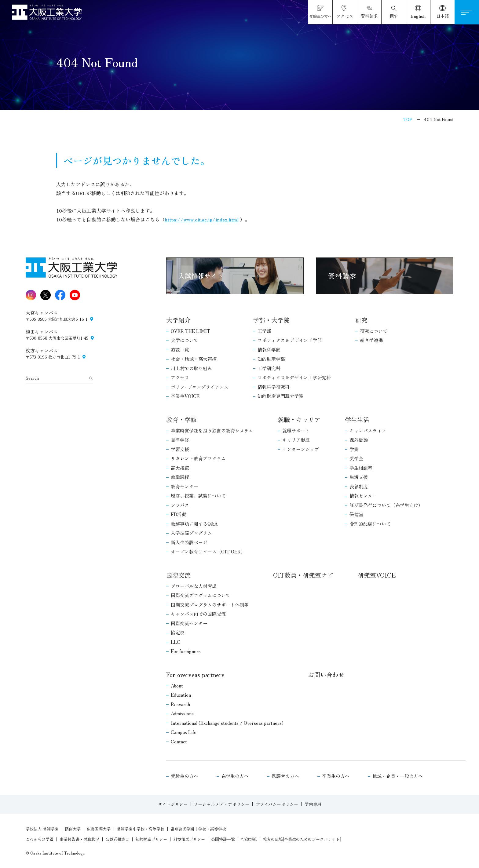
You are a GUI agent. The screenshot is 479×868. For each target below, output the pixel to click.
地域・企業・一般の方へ (398, 776)
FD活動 (179, 514)
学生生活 (357, 419)
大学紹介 (178, 320)
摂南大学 (73, 829)
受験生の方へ (185, 776)
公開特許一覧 (223, 839)
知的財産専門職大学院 (280, 396)
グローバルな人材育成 (194, 586)
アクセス (180, 377)
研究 (361, 320)
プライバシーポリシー (277, 804)
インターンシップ (301, 449)
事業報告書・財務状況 (79, 839)
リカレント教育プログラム (198, 458)
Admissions (182, 713)
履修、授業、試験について (198, 496)
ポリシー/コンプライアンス (200, 387)
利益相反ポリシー (189, 839)
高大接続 (180, 468)
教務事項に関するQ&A (194, 524)
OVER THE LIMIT (190, 331)
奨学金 (356, 458)
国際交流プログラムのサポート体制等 (210, 605)
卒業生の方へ (336, 776)
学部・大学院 (271, 320)
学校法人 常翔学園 (42, 829)
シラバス (180, 505)
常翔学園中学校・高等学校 (141, 829)
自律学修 (180, 440)
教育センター (185, 486)
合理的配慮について (370, 524)
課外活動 (359, 440)
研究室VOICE (377, 575)
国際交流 (178, 575)
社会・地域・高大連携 (194, 359)
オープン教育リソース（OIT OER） (208, 551)
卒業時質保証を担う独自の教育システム (212, 430)
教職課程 (180, 477)
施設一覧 (180, 350)
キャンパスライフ (368, 430)
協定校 (178, 632)
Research (180, 704)
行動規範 (249, 839)
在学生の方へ (235, 776)
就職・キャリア (299, 419)
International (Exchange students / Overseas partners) (227, 723)
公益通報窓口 (117, 839)
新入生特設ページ (189, 542)
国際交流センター (189, 623)
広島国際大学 (99, 829)
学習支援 (180, 449)
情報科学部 (269, 350)
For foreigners (186, 651)
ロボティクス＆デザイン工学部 (290, 340)
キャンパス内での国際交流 (198, 614)
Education (181, 695)
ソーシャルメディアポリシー (221, 804)
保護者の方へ (285, 776)
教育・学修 (181, 419)
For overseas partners (195, 675)
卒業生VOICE (185, 396)
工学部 (264, 331)
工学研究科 (269, 368)
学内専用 (313, 804)
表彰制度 (359, 486)
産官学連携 (371, 340)
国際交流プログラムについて (201, 595)
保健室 (356, 514)
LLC (176, 642)
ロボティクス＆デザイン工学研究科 (294, 377)
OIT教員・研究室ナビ (303, 575)
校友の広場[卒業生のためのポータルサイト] (302, 839)
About (177, 686)
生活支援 (359, 477)
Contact (179, 741)
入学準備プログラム (191, 533)
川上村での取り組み (191, 368)
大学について (185, 340)
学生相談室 (361, 468)
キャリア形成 (296, 440)
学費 (354, 449)
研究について (374, 331)
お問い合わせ (326, 675)
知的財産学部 (271, 359)
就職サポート (296, 430)
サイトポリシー (173, 804)
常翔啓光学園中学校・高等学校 (198, 829)
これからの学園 (40, 839)
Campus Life (184, 732)
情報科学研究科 (274, 387)
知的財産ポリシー (151, 839)
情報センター (363, 496)
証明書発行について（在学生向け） (386, 505)
